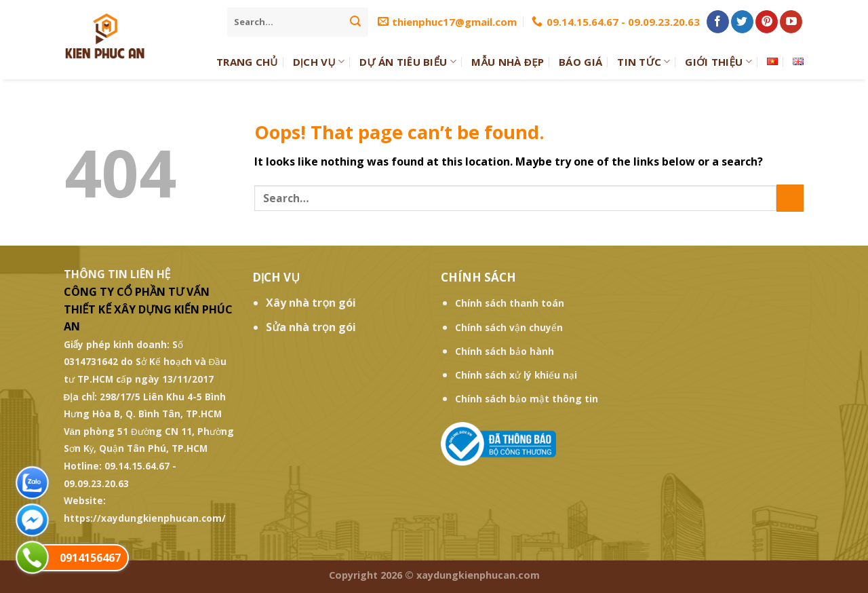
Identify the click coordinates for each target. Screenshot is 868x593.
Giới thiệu (718, 62)
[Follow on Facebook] (718, 22)
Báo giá (580, 62)
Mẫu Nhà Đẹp (508, 62)
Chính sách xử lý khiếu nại (516, 375)
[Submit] (355, 22)
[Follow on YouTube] (791, 22)
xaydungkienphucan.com (478, 575)
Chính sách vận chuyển (509, 327)
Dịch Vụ (319, 62)
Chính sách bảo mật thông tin (527, 399)
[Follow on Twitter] (742, 22)
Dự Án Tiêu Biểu (408, 62)
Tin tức (644, 62)
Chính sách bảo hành (505, 351)
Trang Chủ (247, 62)
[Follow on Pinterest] (767, 22)
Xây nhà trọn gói (311, 303)
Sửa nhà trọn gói (311, 327)
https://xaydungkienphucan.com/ (145, 518)
